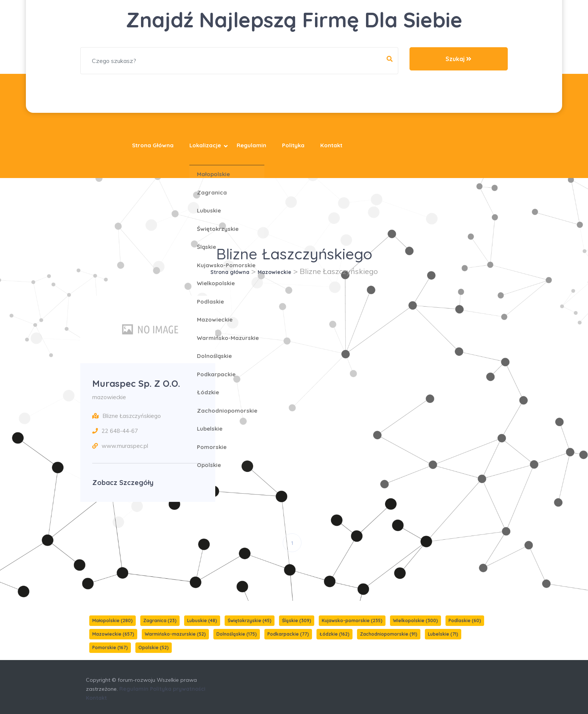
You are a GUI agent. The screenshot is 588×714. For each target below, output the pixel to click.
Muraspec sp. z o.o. (136, 383)
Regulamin (251, 145)
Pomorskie (110, 647)
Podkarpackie (288, 634)
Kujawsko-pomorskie (352, 620)
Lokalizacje (205, 145)
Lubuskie (202, 620)
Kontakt (331, 145)
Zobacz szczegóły (123, 483)
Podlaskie (465, 620)
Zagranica (160, 620)
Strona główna (153, 145)
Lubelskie (443, 634)
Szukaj (458, 59)
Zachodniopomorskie (389, 634)
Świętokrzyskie (250, 620)
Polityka (293, 145)
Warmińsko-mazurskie (175, 634)
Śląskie (297, 620)
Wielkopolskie (415, 620)
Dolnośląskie (237, 634)
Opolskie (154, 647)
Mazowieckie (274, 272)
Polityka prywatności (178, 689)
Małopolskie (112, 620)
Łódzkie (334, 634)
